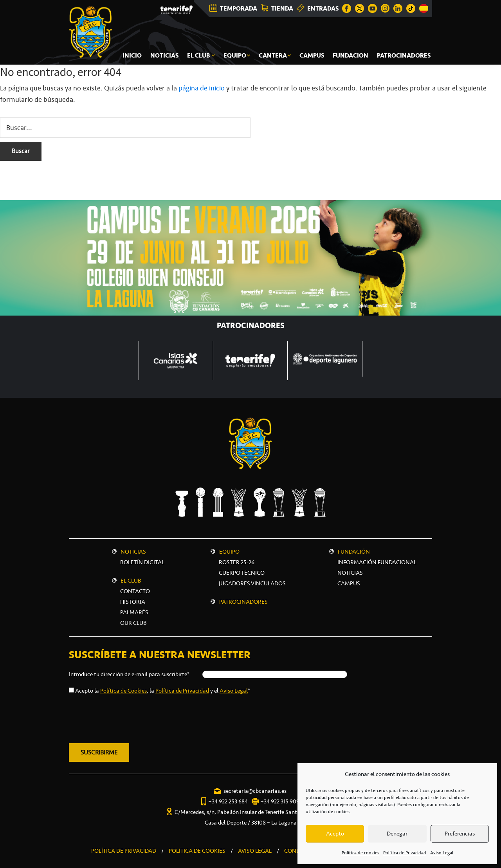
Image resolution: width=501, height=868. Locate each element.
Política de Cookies (123, 691)
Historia (133, 602)
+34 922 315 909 (280, 801)
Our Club (133, 623)
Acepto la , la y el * (163, 691)
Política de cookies (360, 853)
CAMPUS (349, 583)
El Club (131, 581)
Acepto (335, 834)
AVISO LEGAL (255, 851)
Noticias (133, 552)
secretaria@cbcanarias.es (255, 791)
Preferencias (460, 834)
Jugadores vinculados (252, 583)
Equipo (229, 552)
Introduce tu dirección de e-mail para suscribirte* (129, 674)
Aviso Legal (442, 853)
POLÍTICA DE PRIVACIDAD (124, 851)
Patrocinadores (243, 602)
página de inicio (202, 88)
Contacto (135, 591)
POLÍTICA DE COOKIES (197, 851)
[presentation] (128, 717)
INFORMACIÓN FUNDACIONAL (377, 562)
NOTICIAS (350, 573)
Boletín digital (142, 562)
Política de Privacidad (405, 853)
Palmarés (134, 612)
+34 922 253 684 (228, 801)
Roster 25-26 (237, 562)
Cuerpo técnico (242, 573)
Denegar (397, 834)
